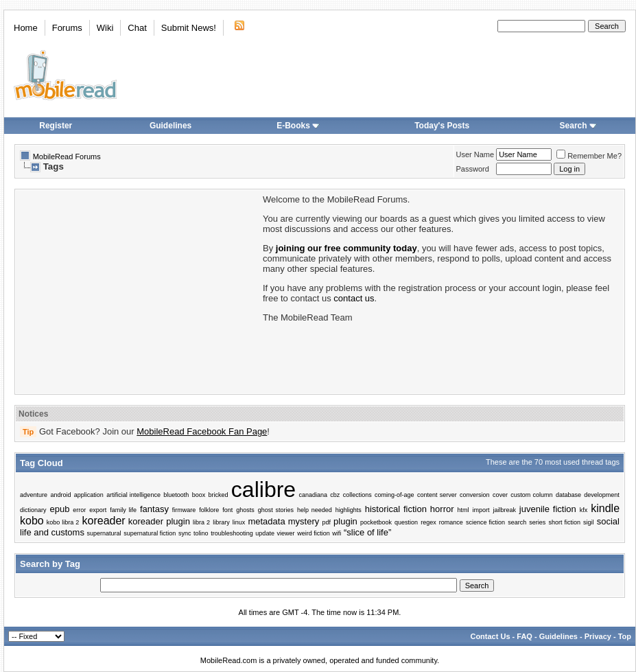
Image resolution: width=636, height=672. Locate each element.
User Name (475, 154)
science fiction (485, 522)
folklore (209, 510)
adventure (34, 495)
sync (185, 533)
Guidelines (170, 126)
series (537, 522)
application (89, 495)
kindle (605, 508)
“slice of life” (367, 532)
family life (123, 510)
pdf (326, 522)
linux (239, 522)
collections (357, 495)
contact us (354, 298)
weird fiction (314, 533)
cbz (335, 495)
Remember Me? (589, 156)
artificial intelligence (133, 495)
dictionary (33, 510)
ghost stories (276, 510)
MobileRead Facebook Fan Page (202, 431)
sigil (589, 522)
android (60, 495)
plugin (345, 521)
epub (59, 509)
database (568, 495)
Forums (67, 28)
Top (625, 636)
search (517, 522)
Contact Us (490, 636)
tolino (201, 533)
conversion (475, 495)
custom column (531, 495)
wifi (337, 533)
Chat (137, 28)
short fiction (564, 522)
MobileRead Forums (67, 157)
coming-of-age (394, 495)
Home (26, 28)
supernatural (104, 533)
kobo (32, 521)
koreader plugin (159, 521)
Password (473, 169)
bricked (219, 495)
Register (56, 126)
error (79, 510)
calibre (263, 489)
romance (451, 522)
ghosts (245, 510)
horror (442, 509)
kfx (584, 510)
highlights (349, 510)
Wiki (105, 28)
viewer (286, 533)
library (221, 522)
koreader (104, 521)
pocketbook (376, 522)
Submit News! (189, 28)
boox (199, 495)
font (227, 510)
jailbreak (504, 510)
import (481, 510)
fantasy (154, 509)
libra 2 (201, 522)
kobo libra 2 (63, 522)
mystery (304, 521)
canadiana (313, 495)
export (98, 510)
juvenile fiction (548, 509)
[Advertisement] (138, 290)
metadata (266, 521)
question (406, 522)
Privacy (598, 636)
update (265, 533)
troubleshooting (232, 533)
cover (500, 495)
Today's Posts (442, 126)
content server (437, 495)
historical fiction (396, 509)
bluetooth (176, 495)
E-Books (298, 126)
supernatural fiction (150, 533)
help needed (315, 510)
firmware (184, 510)
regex (428, 522)
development (602, 495)
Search (578, 126)
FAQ (525, 636)
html (463, 510)
